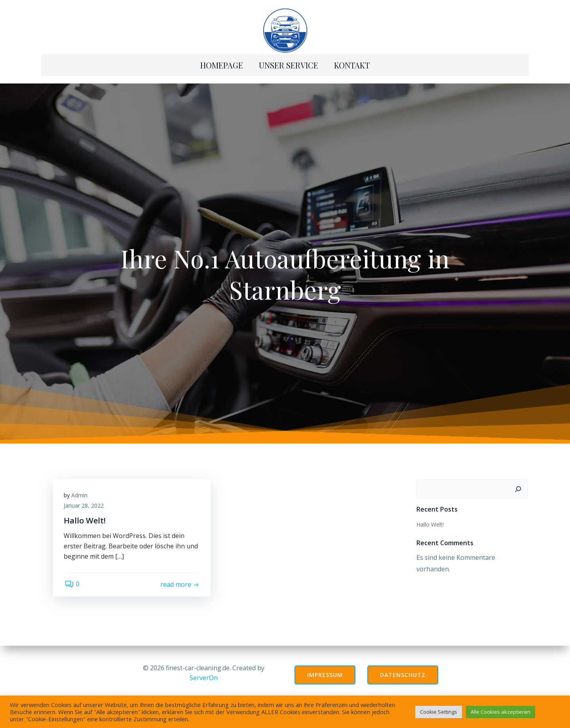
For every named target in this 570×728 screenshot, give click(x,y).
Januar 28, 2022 (85, 504)
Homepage (222, 63)
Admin (81, 494)
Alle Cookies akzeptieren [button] (501, 712)
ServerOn (204, 677)
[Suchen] (519, 486)
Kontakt (352, 63)
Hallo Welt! (430, 521)
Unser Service (289, 63)
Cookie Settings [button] (439, 712)
